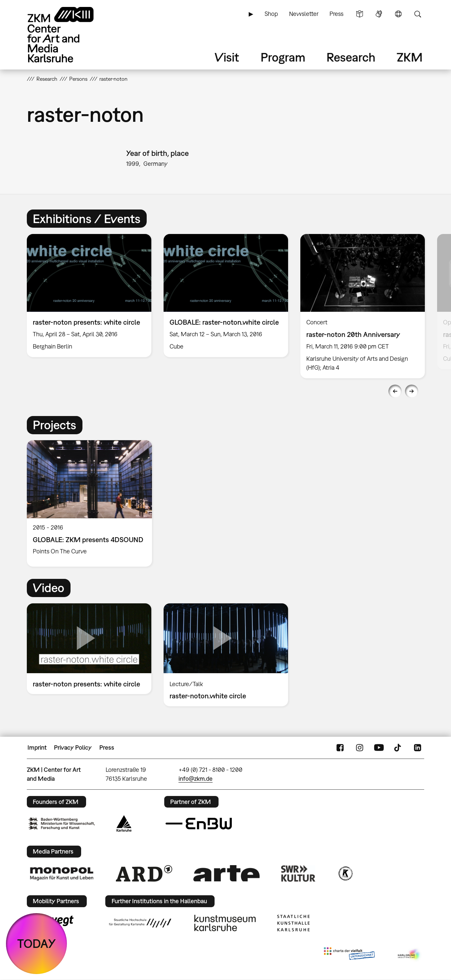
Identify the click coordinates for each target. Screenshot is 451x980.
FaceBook (340, 748)
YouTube (379, 748)
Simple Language (360, 14)
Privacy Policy (73, 747)
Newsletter (304, 14)
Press (336, 14)
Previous (395, 391)
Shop (271, 14)
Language (398, 14)
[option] (89, 296)
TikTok (398, 748)
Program (283, 57)
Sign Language (379, 14)
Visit (227, 57)
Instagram (360, 748)
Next (412, 391)
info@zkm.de (196, 779)
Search (418, 14)
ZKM (410, 57)
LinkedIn (418, 748)
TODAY (37, 943)
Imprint (37, 747)
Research (351, 57)
